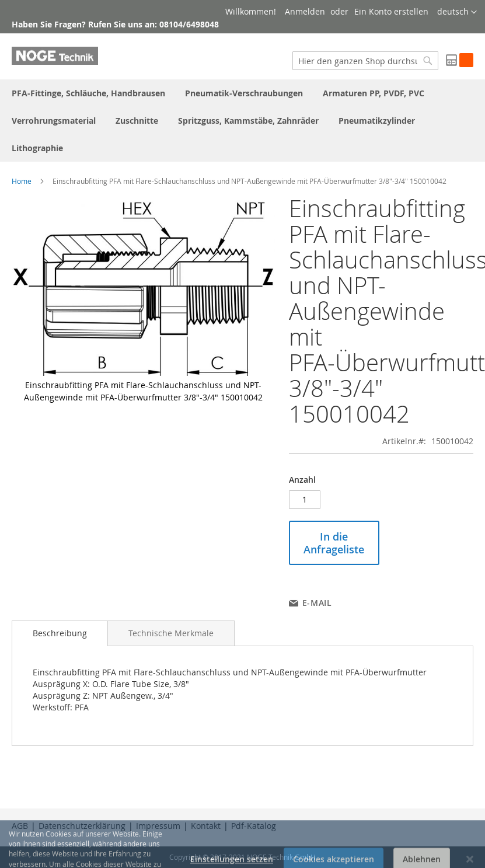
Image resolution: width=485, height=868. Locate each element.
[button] (457, 12)
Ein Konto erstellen (391, 11)
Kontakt (206, 826)
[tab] (60, 633)
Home (22, 181)
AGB (20, 826)
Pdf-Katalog (254, 826)
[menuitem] (88, 93)
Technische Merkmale (171, 633)
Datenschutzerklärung (82, 826)
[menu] (242, 121)
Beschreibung (60, 633)
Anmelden (305, 11)
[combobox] (365, 61)
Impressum (158, 826)
